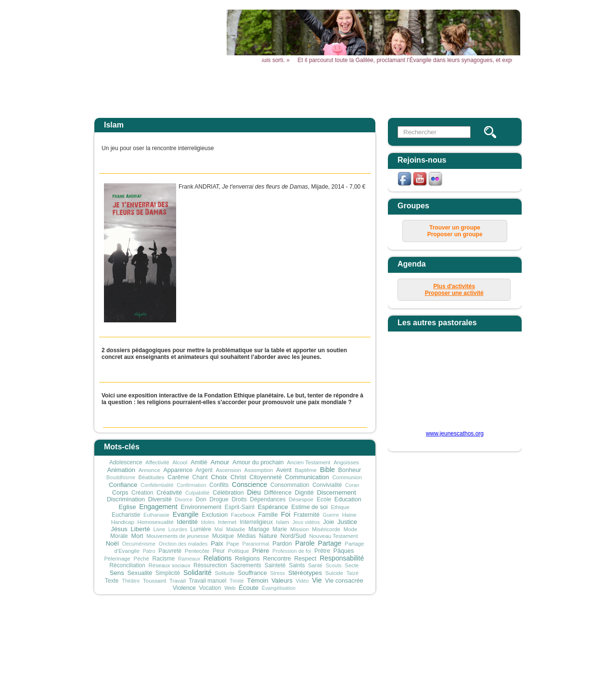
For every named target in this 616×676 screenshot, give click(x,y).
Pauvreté (170, 551)
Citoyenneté (265, 477)
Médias (247, 536)
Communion (347, 477)
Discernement (336, 492)
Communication (307, 477)
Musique (223, 536)
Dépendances (268, 499)
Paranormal (256, 544)
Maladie (236, 529)
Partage (330, 543)
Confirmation (191, 485)
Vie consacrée (344, 581)
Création (142, 493)
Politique (239, 551)
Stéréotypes (305, 573)
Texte (112, 581)
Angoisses (346, 462)
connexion (443, 624)
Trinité (237, 581)
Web (230, 588)
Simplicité (168, 573)
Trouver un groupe (455, 228)
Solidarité (198, 573)
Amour (220, 462)
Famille (268, 515)
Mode (351, 529)
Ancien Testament (308, 462)
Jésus (119, 529)
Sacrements (246, 565)
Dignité (304, 493)
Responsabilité (342, 558)
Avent (284, 470)
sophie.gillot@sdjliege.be (342, 659)
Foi (286, 514)
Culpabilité (197, 493)
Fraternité (307, 515)
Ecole (324, 499)
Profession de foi (292, 551)
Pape (233, 544)
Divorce (184, 499)
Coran (352, 485)
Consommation (290, 485)
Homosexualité (155, 522)
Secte (352, 565)
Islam (283, 522)
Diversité (160, 499)
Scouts (334, 565)
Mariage (259, 529)
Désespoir (301, 499)
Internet (227, 522)
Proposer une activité (454, 293)
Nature (268, 536)
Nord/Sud (293, 536)
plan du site (407, 624)
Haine (349, 515)
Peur (219, 551)
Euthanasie (156, 515)
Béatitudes (152, 477)
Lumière (201, 529)
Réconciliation (127, 565)
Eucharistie (126, 515)
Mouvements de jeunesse (178, 536)
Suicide (334, 573)
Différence (278, 493)
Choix (219, 477)
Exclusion (215, 515)
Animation (121, 470)
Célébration (228, 493)
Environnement (201, 507)
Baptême (306, 470)
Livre (159, 529)
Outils (372, 90)
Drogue (219, 499)
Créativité (169, 493)
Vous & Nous (432, 90)
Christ (238, 477)
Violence (184, 588)
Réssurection (210, 565)
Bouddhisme (121, 477)
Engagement (158, 507)
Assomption (259, 470)
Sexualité (140, 573)
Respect (305, 559)
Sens (117, 573)
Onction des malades (183, 544)
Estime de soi (309, 507)
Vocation (210, 588)
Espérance (273, 507)
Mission (300, 529)
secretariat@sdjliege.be (375, 638)
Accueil (191, 90)
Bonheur (350, 470)
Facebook (243, 515)
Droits (239, 499)
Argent (204, 470)
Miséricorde (326, 529)
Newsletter (492, 90)
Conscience (250, 485)
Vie (317, 580)
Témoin (257, 580)
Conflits (219, 485)
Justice (347, 522)
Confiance (123, 485)
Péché (141, 559)
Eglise (128, 507)
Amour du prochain (258, 462)
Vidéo (302, 581)
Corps (120, 493)
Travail (178, 581)
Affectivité (157, 462)
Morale (119, 536)
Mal (219, 529)
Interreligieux (256, 522)
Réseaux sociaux (170, 565)
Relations (218, 558)
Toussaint (154, 581)
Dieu (254, 492)
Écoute (249, 588)
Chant (200, 477)
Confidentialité (157, 485)
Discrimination (126, 499)
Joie (328, 522)
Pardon (282, 544)
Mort (137, 536)
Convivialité (327, 485)
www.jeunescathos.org (455, 434)
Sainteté (275, 565)
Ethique (340, 507)
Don (201, 499)
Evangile (186, 514)
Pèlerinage (117, 559)
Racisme (164, 559)
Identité (187, 522)
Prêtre (322, 551)
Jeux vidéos (306, 522)
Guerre (331, 515)
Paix (217, 543)
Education (348, 499)
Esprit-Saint (240, 507)
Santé (315, 565)
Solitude (225, 573)
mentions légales (363, 624)
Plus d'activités (454, 286)
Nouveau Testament (334, 536)
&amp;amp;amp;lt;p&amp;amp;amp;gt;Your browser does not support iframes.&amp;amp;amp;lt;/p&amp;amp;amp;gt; (449, 384)
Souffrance (252, 573)
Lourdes (178, 529)
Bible (327, 470)
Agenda (311, 90)
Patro (149, 551)
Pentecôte (197, 551)
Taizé (353, 573)
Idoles (208, 522)
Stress (277, 573)
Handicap (123, 522)
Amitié (199, 462)
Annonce (149, 470)
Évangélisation (279, 588)
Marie (280, 529)
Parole (305, 543)
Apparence (178, 470)
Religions (247, 559)
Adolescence (126, 462)
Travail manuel (207, 581)
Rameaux (189, 559)
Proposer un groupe (455, 234)
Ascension (228, 470)
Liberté (140, 529)
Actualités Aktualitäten (251, 93)
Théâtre (131, 581)
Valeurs (282, 580)
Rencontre (277, 559)
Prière (261, 551)
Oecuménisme (139, 544)
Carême (178, 477)
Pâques (344, 551)
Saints (297, 565)
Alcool (180, 462)
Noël (112, 543)
